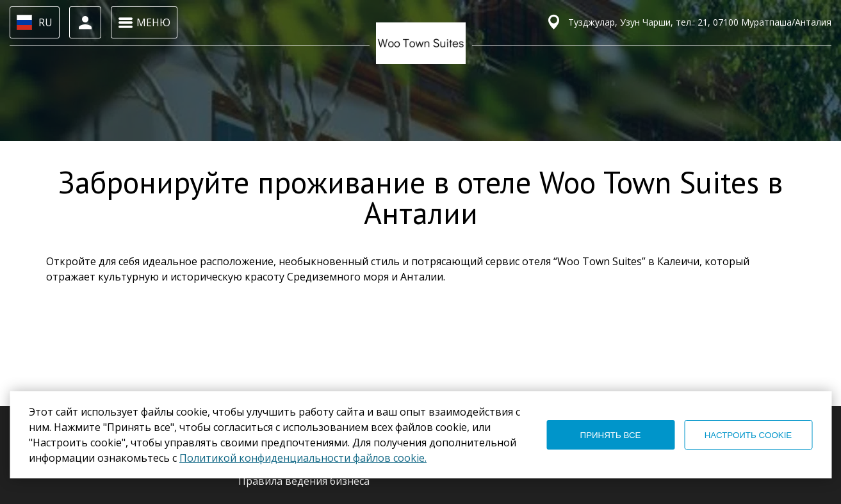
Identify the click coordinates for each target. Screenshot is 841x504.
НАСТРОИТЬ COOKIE (748, 435)
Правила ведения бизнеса (304, 481)
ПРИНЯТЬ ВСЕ (611, 435)
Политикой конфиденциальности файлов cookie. (303, 458)
